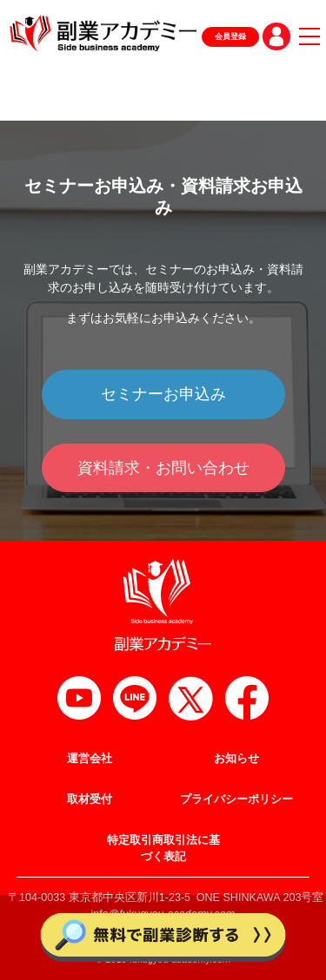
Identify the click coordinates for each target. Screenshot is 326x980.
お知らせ (236, 759)
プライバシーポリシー (236, 799)
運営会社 (90, 759)
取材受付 (90, 799)
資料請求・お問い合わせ (163, 468)
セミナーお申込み (163, 394)
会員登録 (230, 36)
